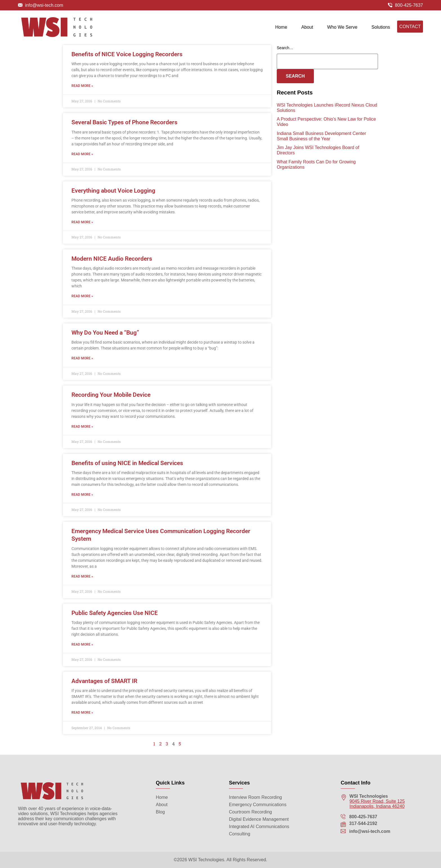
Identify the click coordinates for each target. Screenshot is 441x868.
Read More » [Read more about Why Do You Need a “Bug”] (82, 363)
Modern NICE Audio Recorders (112, 263)
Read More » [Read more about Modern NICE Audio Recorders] (82, 301)
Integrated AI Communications (259, 827)
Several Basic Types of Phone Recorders (124, 127)
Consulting (240, 834)
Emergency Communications (258, 805)
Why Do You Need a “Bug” (105, 337)
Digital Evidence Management (259, 819)
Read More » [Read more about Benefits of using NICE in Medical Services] (82, 499)
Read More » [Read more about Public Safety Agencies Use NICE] (82, 649)
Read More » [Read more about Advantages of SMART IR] (82, 717)
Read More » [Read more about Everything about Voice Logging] (82, 227)
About (307, 29)
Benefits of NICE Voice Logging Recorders (127, 59)
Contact (410, 28)
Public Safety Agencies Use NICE (115, 617)
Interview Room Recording (256, 797)
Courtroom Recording (250, 812)
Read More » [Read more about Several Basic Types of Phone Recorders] (82, 158)
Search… (285, 52)
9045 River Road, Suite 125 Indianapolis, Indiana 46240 (377, 804)
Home (281, 29)
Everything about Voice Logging (113, 195)
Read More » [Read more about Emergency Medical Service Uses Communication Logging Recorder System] (82, 581)
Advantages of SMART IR (104, 686)
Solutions (381, 29)
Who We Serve (342, 29)
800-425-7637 (409, 5)
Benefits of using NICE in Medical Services (127, 468)
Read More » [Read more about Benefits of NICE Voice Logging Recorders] (82, 90)
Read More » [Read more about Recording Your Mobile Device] (82, 431)
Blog (160, 812)
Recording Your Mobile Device (111, 399)
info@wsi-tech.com (44, 5)
